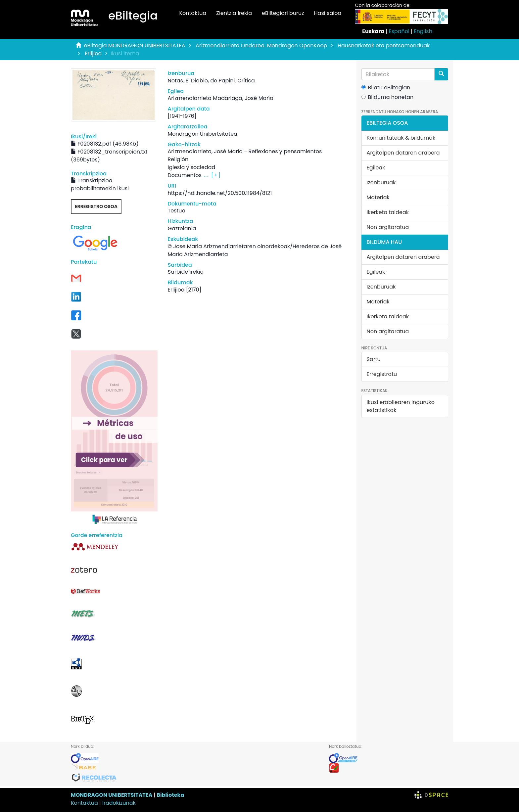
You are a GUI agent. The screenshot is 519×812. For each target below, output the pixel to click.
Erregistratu (382, 374)
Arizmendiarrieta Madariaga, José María (220, 98)
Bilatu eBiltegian (386, 88)
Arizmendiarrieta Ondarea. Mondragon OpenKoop (261, 45)
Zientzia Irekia (234, 13)
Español (399, 31)
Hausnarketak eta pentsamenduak (384, 45)
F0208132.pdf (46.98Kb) (105, 144)
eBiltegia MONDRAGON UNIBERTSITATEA (135, 45)
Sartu (374, 359)
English (423, 31)
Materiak (378, 197)
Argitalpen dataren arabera (403, 153)
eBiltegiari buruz (283, 13)
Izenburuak (381, 182)
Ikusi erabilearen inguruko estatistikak (401, 406)
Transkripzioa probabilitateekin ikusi (100, 184)
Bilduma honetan (388, 97)
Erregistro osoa (96, 206)
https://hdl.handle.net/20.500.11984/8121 (220, 193)
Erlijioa (93, 53)
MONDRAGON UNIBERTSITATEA (112, 795)
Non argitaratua (388, 227)
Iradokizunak (119, 803)
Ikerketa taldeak (388, 212)
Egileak (376, 168)
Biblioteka (170, 795)
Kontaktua (193, 13)
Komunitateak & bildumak (401, 138)
